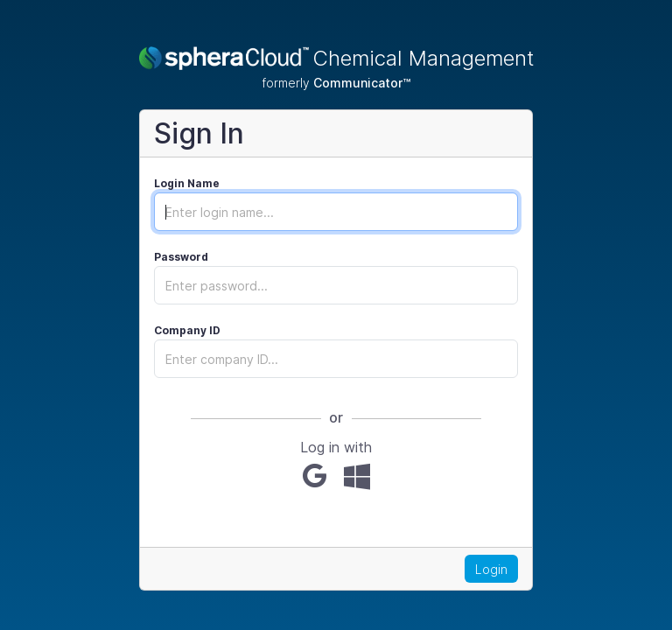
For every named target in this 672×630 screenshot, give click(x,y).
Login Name (187, 183)
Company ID (187, 330)
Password (181, 257)
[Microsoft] (357, 476)
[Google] (315, 476)
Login (491, 569)
